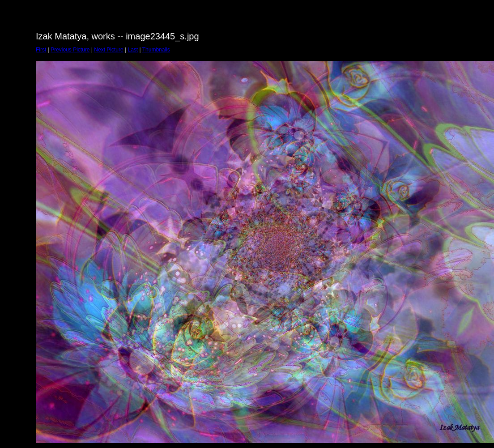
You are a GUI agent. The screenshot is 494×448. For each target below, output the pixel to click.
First (41, 50)
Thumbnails (156, 50)
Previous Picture (70, 50)
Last (133, 50)
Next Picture (109, 50)
